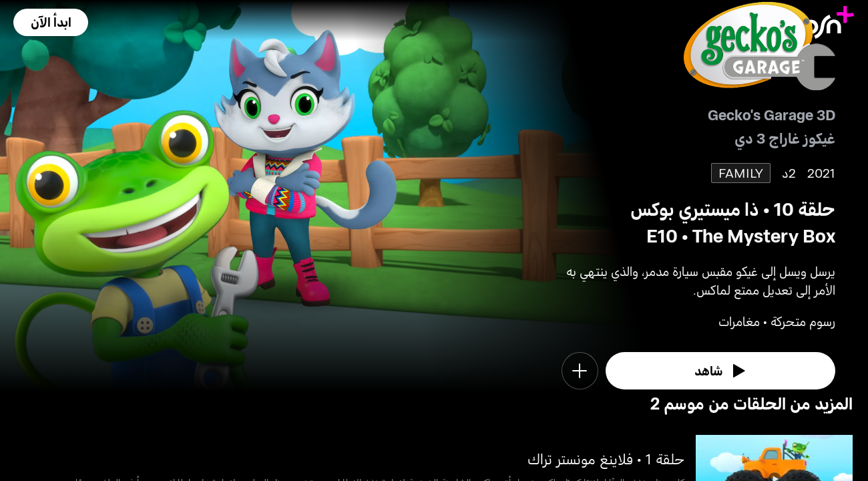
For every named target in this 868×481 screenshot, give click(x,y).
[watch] (720, 371)
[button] (51, 22)
